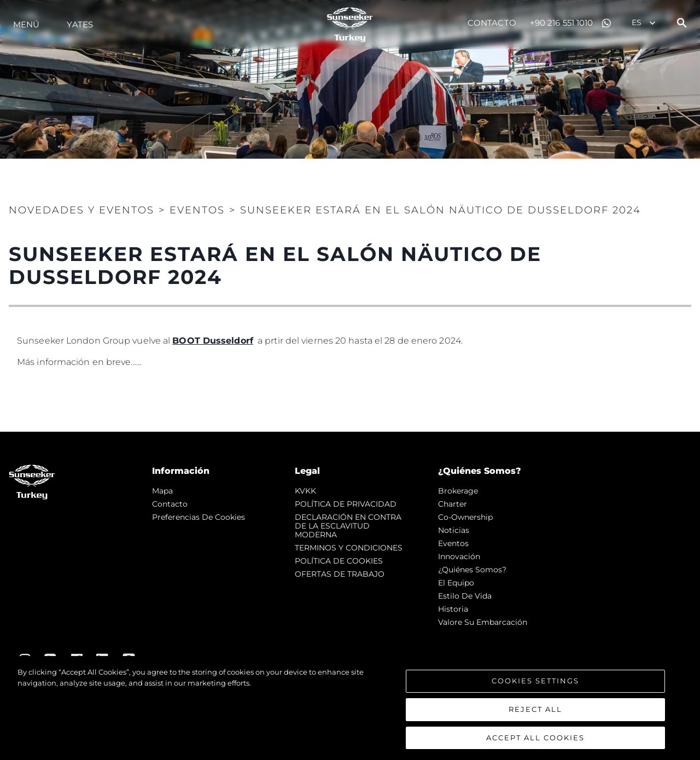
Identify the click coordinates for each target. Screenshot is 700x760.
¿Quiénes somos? (472, 570)
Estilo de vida (465, 596)
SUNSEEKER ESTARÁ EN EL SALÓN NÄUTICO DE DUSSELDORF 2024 (441, 210)
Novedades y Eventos (81, 210)
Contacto (492, 23)
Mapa (162, 491)
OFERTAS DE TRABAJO (340, 574)
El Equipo (456, 583)
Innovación (459, 556)
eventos (453, 543)
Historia (453, 609)
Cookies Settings (535, 682)
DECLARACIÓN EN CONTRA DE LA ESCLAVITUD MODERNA (348, 526)
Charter (453, 504)
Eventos (197, 210)
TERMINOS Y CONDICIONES (349, 548)
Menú (26, 24)
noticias (454, 530)
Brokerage (458, 491)
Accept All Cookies (535, 738)
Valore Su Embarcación (483, 622)
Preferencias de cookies (199, 517)
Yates (80, 24)
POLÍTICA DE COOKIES (339, 561)
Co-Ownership (465, 517)
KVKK (305, 491)
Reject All (535, 710)
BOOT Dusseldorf (213, 341)
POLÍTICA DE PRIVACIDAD (346, 504)
